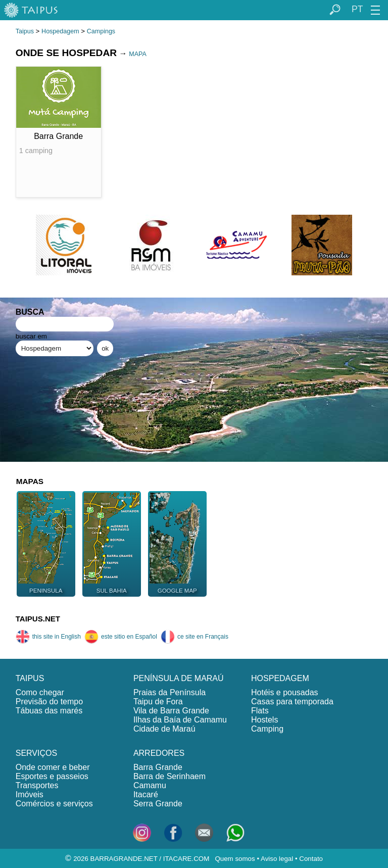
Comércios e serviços (54, 804)
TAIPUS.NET (38, 619)
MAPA (138, 54)
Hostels (264, 720)
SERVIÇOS (36, 753)
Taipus (25, 31)
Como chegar (40, 692)
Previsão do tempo (49, 702)
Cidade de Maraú (164, 729)
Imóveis (30, 794)
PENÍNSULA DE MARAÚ (179, 678)
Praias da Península (169, 692)
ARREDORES (159, 753)
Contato (311, 859)
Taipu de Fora (158, 702)
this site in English (48, 637)
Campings (101, 31)
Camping (267, 729)
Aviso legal (277, 859)
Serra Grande (158, 804)
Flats (260, 711)
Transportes (37, 785)
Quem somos (235, 859)
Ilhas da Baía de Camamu (180, 720)
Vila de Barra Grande (171, 711)
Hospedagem (60, 31)
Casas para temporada (292, 702)
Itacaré (146, 794)
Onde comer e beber (53, 767)
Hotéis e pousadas (285, 692)
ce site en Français (195, 637)
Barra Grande (158, 767)
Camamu (150, 785)
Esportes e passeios (52, 776)
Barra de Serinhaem (169, 776)
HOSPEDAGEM (280, 678)
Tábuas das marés (49, 711)
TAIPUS (30, 678)
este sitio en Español (121, 637)
